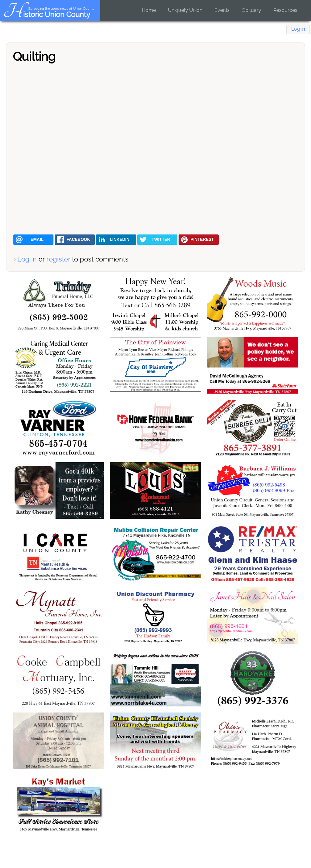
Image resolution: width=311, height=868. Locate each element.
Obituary (251, 10)
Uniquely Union (185, 10)
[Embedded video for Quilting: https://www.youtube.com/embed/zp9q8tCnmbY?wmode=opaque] (155, 149)
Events (222, 10)
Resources (285, 10)
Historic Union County (47, 14)
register (58, 259)
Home (149, 10)
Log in (298, 29)
